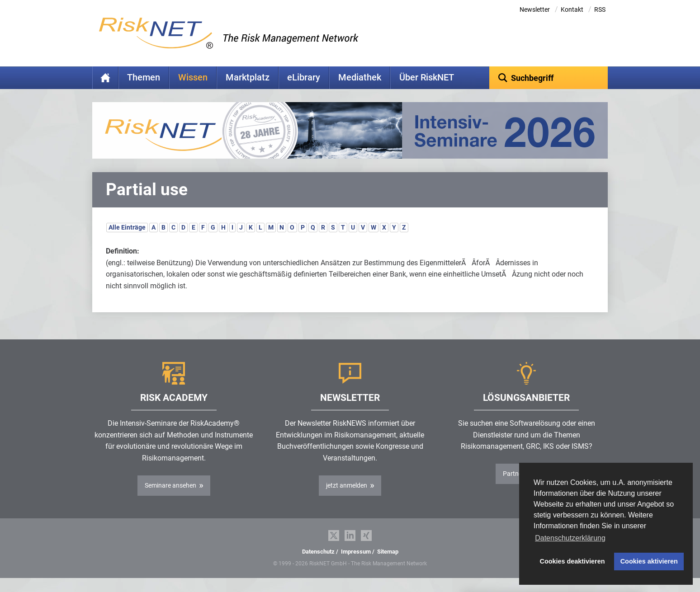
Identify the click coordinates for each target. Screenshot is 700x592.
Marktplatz (248, 78)
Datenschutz (318, 566)
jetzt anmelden (347, 499)
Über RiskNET (427, 78)
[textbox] (549, 78)
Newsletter (535, 9)
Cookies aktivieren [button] (649, 561)
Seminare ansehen (170, 499)
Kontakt (572, 9)
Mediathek (360, 78)
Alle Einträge (127, 241)
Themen (144, 78)
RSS (600, 9)
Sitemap (388, 566)
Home (105, 78)
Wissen (193, 78)
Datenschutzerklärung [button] (570, 538)
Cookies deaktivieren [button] (572, 561)
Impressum (356, 566)
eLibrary (304, 78)
